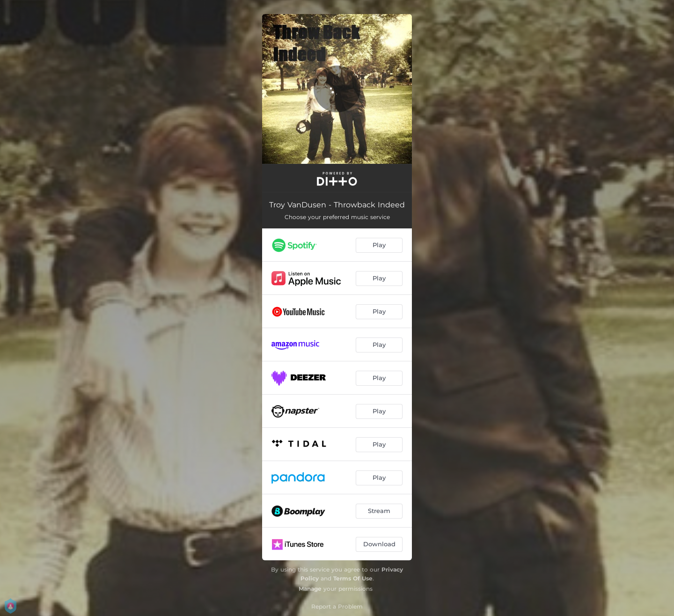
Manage (310, 589)
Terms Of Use (353, 578)
